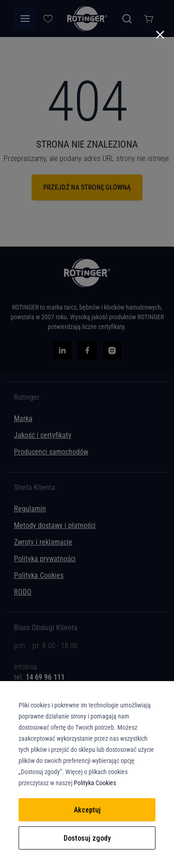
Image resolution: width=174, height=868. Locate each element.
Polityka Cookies (95, 783)
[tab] (87, 670)
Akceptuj (87, 810)
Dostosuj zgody (87, 838)
